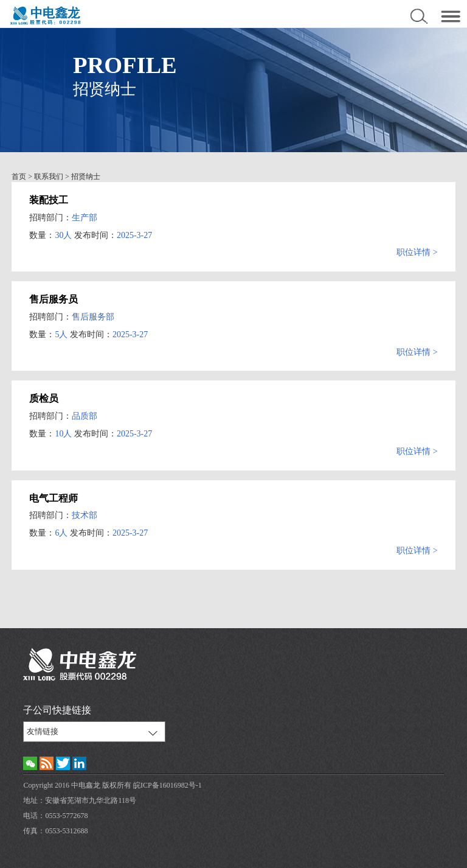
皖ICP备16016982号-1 (168, 785)
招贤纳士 (86, 177)
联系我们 (49, 177)
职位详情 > (417, 252)
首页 (19, 177)
